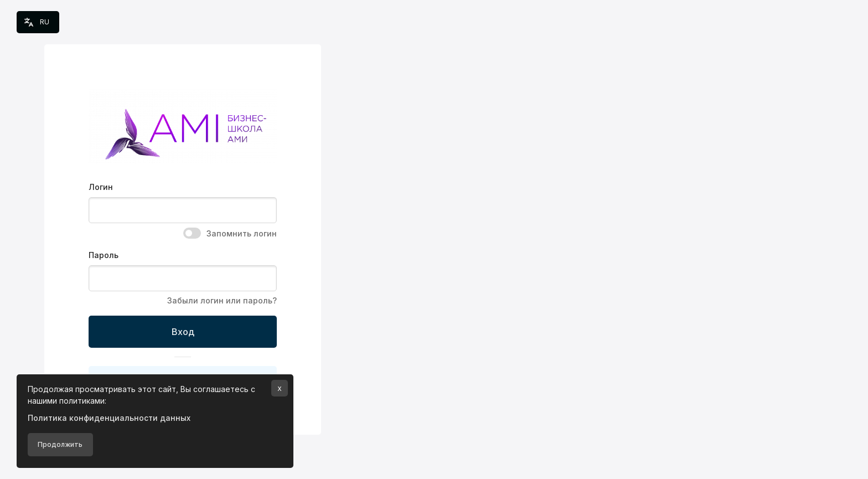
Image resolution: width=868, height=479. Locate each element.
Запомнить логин (242, 233)
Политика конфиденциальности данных (109, 418)
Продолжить (60, 444)
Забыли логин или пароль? (222, 300)
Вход (183, 332)
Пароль (104, 255)
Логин (101, 187)
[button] (38, 22)
